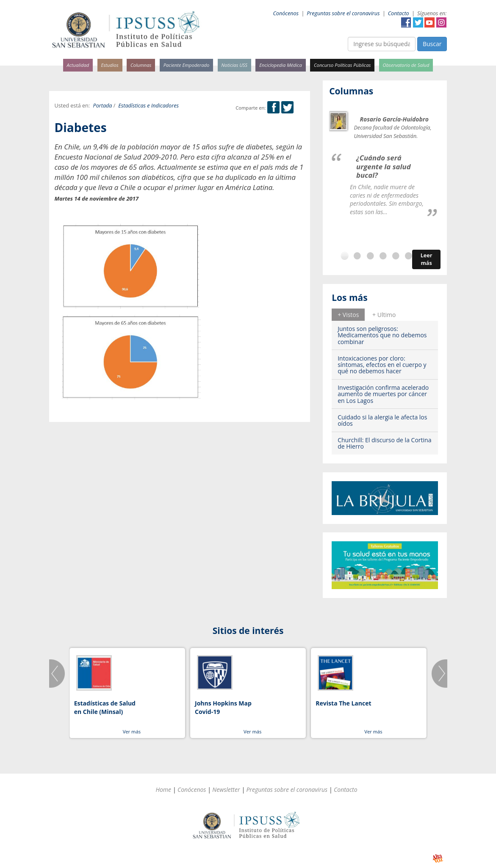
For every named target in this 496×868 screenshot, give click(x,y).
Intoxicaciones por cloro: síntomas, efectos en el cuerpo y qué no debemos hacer (382, 365)
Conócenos (286, 13)
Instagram (441, 22)
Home (163, 789)
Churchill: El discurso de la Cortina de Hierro (384, 443)
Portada (103, 106)
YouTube (429, 22)
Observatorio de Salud (406, 65)
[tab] (348, 314)
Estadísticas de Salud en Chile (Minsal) (105, 707)
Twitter (418, 22)
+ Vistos (348, 315)
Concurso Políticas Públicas (342, 65)
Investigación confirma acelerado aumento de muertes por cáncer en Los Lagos (383, 394)
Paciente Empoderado (187, 65)
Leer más (427, 259)
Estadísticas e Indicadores (148, 106)
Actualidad (78, 65)
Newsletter (226, 789)
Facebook (406, 22)
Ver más (132, 732)
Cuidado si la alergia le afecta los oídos (382, 420)
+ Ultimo (384, 315)
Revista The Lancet (343, 703)
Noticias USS (235, 65)
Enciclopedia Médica (280, 65)
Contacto (399, 13)
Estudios (109, 65)
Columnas (141, 65)
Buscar (432, 44)
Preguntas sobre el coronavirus (343, 13)
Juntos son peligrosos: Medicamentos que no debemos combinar (382, 335)
